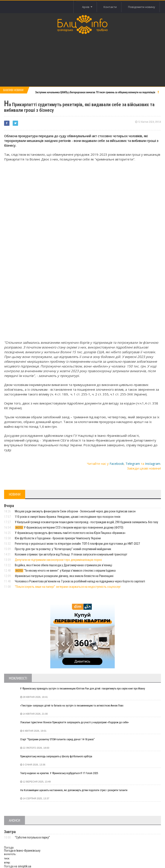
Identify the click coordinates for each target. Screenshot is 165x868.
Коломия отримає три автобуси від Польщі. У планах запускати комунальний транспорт (71, 554)
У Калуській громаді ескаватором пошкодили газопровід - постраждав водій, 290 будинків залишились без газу (86, 522)
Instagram (153, 464)
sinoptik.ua (24, 866)
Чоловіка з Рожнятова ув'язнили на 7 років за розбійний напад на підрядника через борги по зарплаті (80, 581)
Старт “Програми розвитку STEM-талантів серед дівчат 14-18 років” (57, 739)
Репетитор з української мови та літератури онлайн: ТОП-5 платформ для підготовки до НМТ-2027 (77, 544)
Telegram (133, 464)
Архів (84, 7)
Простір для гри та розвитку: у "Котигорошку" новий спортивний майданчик (63, 549)
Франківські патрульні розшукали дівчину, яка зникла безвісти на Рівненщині (64, 576)
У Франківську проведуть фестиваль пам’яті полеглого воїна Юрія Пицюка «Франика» (70, 533)
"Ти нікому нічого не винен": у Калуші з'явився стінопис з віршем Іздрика (65, 571)
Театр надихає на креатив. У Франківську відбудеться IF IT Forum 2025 (59, 773)
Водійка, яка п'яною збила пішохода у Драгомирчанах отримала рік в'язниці (63, 565)
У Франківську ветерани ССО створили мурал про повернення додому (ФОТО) (69, 527)
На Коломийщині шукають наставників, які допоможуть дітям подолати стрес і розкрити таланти (74, 790)
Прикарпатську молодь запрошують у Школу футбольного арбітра (56, 756)
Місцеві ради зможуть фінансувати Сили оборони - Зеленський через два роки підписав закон (75, 511)
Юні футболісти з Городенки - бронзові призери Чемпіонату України (58, 538)
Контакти (108, 7)
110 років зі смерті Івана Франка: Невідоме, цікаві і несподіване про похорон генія (68, 517)
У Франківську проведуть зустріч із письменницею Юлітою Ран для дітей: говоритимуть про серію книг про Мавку (83, 689)
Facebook (117, 464)
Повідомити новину (141, 7)
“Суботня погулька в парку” (32, 837)
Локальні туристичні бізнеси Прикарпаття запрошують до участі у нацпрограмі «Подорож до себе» (74, 722)
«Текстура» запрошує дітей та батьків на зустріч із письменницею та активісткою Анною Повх (72, 706)
